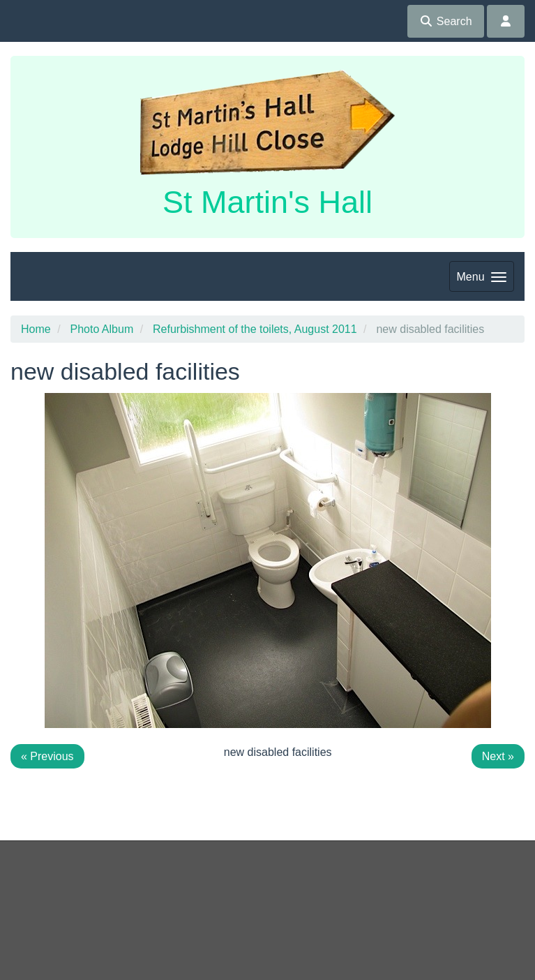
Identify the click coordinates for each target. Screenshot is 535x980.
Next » (498, 756)
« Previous (47, 756)
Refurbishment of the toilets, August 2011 (255, 329)
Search (445, 21)
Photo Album (101, 329)
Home (36, 329)
